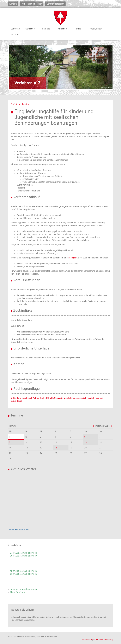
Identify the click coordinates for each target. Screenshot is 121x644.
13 (85, 442)
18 (56, 448)
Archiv (15, 35)
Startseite (15, 29)
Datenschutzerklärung (103, 640)
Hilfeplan (73, 258)
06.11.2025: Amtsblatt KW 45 (23, 574)
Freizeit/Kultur (97, 29)
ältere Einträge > (17, 592)
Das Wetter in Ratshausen (18, 529)
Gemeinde (31, 29)
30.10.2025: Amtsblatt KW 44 (23, 589)
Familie (79, 29)
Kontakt (13, 4)
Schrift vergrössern (55, 4)
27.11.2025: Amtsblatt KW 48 (23, 553)
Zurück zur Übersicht (20, 104)
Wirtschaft (64, 29)
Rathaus (47, 29)
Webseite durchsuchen (32, 4)
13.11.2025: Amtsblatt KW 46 (23, 571)
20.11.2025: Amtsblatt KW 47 (23, 556)
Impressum (87, 640)
